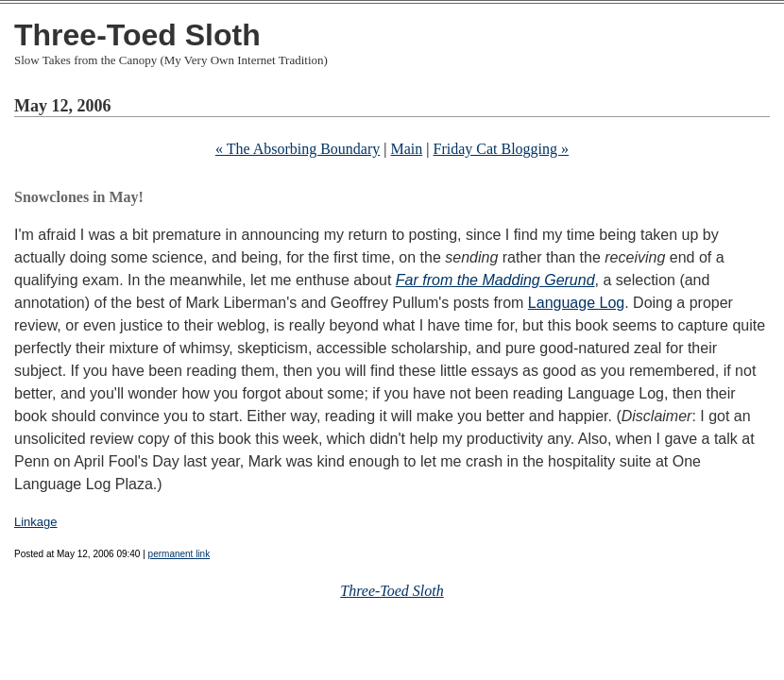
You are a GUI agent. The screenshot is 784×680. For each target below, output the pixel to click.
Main (407, 149)
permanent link (179, 554)
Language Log (576, 303)
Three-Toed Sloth (137, 35)
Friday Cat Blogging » (501, 149)
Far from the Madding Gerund (495, 280)
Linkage (36, 522)
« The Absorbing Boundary (298, 149)
